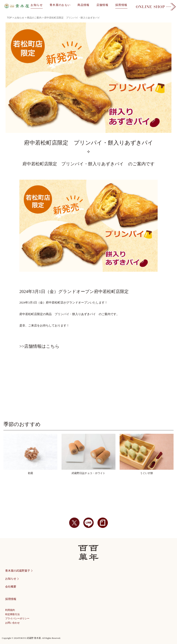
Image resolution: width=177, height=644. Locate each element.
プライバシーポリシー (17, 619)
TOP (9, 18)
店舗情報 (102, 5)
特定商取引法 (12, 614)
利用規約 (10, 610)
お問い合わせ (12, 623)
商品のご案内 (34, 18)
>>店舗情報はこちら (39, 346)
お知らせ (37, 5)
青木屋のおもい (60, 5)
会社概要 (11, 587)
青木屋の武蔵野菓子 (19, 571)
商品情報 (83, 5)
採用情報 (121, 5)
